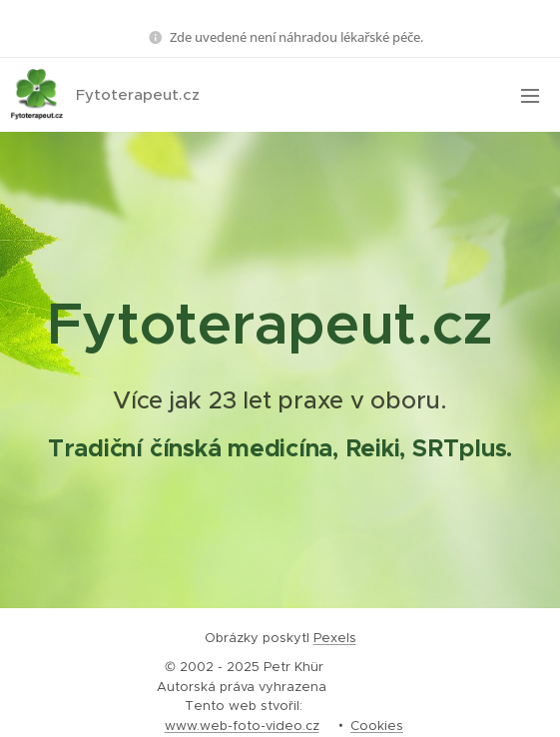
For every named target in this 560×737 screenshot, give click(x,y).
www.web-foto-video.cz (242, 726)
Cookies (377, 726)
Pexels (335, 638)
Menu (530, 96)
